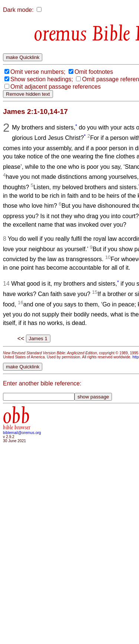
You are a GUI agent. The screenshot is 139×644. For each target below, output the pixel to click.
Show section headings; (42, 79)
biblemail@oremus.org (22, 433)
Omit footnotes (94, 72)
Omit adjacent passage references (56, 87)
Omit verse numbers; (38, 72)
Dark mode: (18, 10)
